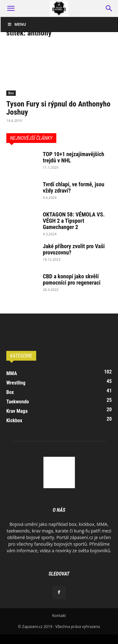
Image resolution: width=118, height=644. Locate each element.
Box (11, 93)
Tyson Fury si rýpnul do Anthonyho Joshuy (58, 108)
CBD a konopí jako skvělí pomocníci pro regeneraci (72, 279)
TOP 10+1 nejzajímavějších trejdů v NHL (73, 157)
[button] (11, 8)
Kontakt (59, 616)
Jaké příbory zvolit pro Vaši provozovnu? (74, 249)
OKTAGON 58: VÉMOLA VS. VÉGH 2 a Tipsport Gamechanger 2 (74, 221)
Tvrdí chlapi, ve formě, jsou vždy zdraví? (73, 187)
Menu (17, 24)
